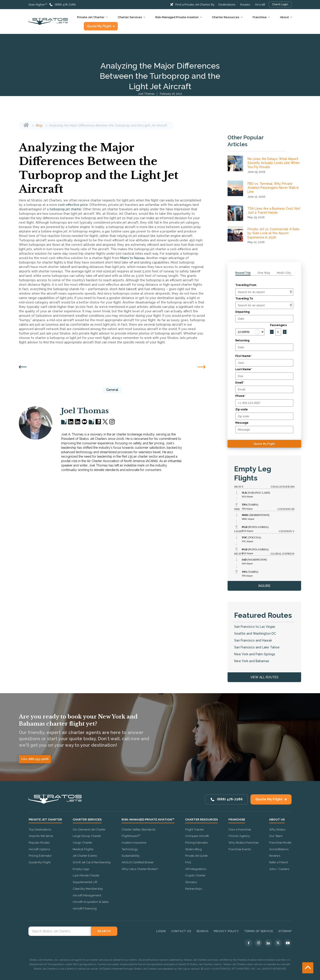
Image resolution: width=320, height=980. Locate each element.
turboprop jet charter (65, 209)
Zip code (242, 409)
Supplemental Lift (85, 882)
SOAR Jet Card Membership (92, 862)
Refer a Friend (278, 862)
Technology (130, 849)
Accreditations (279, 849)
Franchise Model (280, 842)
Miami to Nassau (132, 258)
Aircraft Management (87, 895)
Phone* (240, 396)
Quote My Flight (99, 26)
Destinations (227, 5)
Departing (242, 312)
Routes (245, 5)
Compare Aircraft (197, 836)
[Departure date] (264, 319)
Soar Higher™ (38, 5)
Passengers (278, 325)
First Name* (244, 356)
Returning (242, 340)
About (284, 17)
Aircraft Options (39, 849)
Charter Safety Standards (138, 829)
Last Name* (244, 369)
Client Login (280, 4)
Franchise (260, 17)
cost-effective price (73, 205)
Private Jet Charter (91, 17)
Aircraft (260, 5)
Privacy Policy (226, 931)
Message (242, 423)
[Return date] (264, 347)
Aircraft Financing (85, 908)
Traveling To (244, 299)
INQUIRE (264, 586)
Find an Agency (239, 836)
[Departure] (264, 292)
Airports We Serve (41, 836)
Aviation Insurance (134, 842)
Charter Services (130, 17)
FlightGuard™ (131, 836)
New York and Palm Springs (255, 654)
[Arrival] (264, 305)
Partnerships (194, 889)
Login (161, 931)
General (112, 390)
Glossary (191, 882)
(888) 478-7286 (65, 5)
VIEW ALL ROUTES (264, 677)
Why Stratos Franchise (243, 842)
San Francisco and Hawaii (253, 640)
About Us (277, 820)
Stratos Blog (193, 849)
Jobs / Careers (279, 869)
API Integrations (196, 869)
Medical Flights (83, 849)
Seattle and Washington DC (255, 634)
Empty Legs (81, 869)
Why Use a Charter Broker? (140, 869)
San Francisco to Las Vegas (255, 627)
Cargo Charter (82, 842)
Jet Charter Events (85, 856)
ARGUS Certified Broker (138, 862)
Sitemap (285, 931)
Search (202, 931)
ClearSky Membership (88, 889)
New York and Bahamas (252, 661)
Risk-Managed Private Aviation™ (148, 820)
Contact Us (181, 931)
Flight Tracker (195, 829)
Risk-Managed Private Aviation (177, 17)
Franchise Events (240, 849)
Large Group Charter (87, 836)
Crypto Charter (195, 875)
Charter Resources (226, 17)
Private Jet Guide (196, 856)
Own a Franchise (240, 829)
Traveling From (246, 285)
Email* (240, 383)
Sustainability (131, 856)
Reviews (275, 856)
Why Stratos (277, 829)
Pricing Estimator (40, 856)
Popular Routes (39, 842)
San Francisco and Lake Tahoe (257, 647)
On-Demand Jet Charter (89, 829)
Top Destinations (40, 829)
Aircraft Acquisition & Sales (91, 902)
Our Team (276, 836)
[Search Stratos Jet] (60, 931)
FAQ (188, 862)
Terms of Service (259, 931)
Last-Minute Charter (86, 875)
